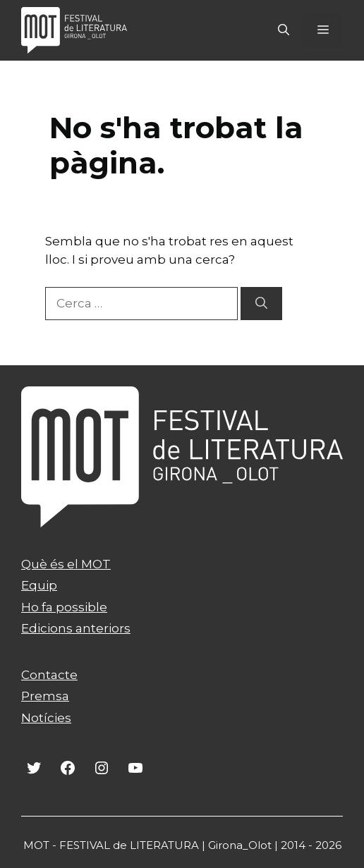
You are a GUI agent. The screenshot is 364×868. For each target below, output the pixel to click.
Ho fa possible (64, 607)
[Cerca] (261, 304)
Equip (39, 585)
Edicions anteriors (76, 628)
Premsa (45, 696)
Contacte (49, 675)
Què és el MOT (66, 564)
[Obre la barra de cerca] (284, 30)
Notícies (46, 718)
